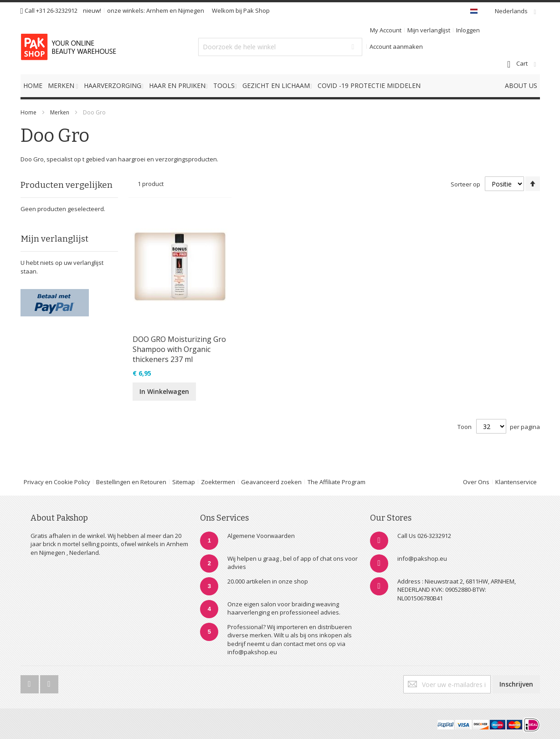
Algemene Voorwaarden (261, 536)
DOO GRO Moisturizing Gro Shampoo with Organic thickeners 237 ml (179, 349)
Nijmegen (191, 10)
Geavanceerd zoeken (271, 482)
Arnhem (157, 10)
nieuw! (92, 10)
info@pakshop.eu (422, 558)
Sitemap (184, 482)
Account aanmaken (396, 47)
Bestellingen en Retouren (131, 482)
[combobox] (280, 47)
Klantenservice (516, 482)
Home (28, 112)
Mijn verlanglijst (429, 30)
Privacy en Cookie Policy (57, 482)
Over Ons (476, 482)
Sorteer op (465, 184)
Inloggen (468, 30)
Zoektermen (218, 482)
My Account (386, 30)
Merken (60, 112)
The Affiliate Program (337, 482)
